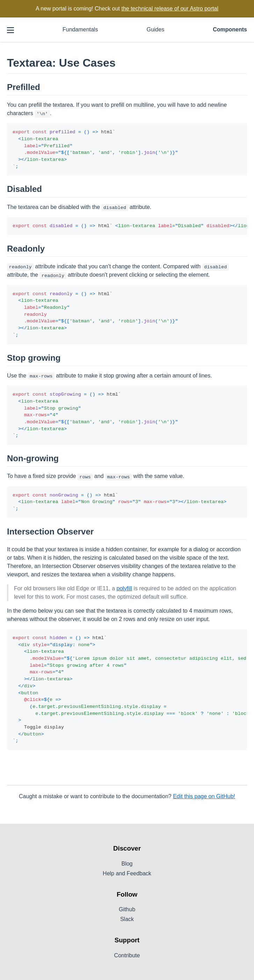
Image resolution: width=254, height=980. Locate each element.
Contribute (127, 955)
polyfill (124, 588)
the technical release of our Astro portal (170, 9)
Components (230, 29)
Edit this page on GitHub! (204, 796)
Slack (127, 919)
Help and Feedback (127, 873)
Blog (127, 864)
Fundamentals (80, 29)
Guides (155, 29)
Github (127, 909)
